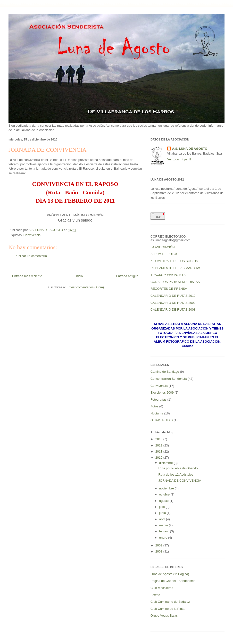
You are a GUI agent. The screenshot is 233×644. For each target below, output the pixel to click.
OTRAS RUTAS (162, 420)
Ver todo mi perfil (179, 159)
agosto (164, 501)
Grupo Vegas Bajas (164, 615)
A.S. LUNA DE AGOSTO (190, 149)
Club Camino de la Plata (167, 609)
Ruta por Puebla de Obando (178, 468)
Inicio (79, 276)
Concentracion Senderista (169, 379)
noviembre (167, 488)
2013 (159, 439)
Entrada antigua (127, 276)
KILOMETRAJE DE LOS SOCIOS (174, 261)
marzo (164, 525)
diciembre (166, 463)
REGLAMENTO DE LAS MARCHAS (176, 268)
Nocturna (157, 413)
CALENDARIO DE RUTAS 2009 (173, 303)
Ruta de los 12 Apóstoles (176, 475)
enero (164, 538)
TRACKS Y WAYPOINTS (168, 275)
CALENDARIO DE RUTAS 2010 (173, 296)
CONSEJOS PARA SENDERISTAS (175, 282)
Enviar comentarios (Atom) (85, 287)
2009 (159, 545)
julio (162, 507)
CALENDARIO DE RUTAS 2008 (173, 310)
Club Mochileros (162, 588)
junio (163, 513)
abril (163, 519)
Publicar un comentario (31, 256)
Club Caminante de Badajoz (170, 602)
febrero (165, 531)
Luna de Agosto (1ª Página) (170, 574)
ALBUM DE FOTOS (164, 254)
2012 (159, 445)
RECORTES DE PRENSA (169, 289)
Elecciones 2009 (162, 392)
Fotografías (158, 400)
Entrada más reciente (27, 276)
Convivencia (32, 235)
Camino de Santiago (165, 372)
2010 (159, 458)
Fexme (155, 595)
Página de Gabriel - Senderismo (173, 581)
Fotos (154, 406)
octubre (165, 494)
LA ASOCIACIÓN (163, 247)
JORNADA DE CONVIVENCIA (180, 481)
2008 (159, 551)
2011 (159, 451)
